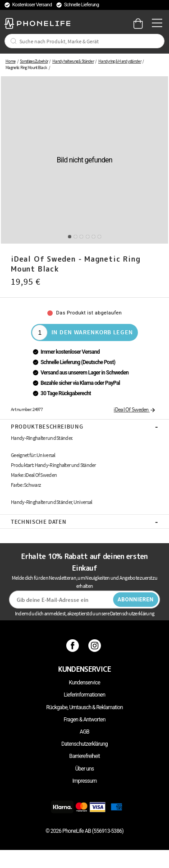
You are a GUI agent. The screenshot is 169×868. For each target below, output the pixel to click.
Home (10, 61)
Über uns (85, 769)
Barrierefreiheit (85, 756)
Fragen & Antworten (84, 720)
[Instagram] (96, 646)
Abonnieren (136, 600)
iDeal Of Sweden (135, 409)
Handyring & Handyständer (120, 61)
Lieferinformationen (85, 695)
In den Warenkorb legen (92, 332)
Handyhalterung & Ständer (73, 61)
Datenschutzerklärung (84, 744)
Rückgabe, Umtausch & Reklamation (85, 707)
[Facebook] (74, 646)
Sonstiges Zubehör (34, 61)
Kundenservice (84, 683)
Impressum (84, 781)
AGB (84, 732)
